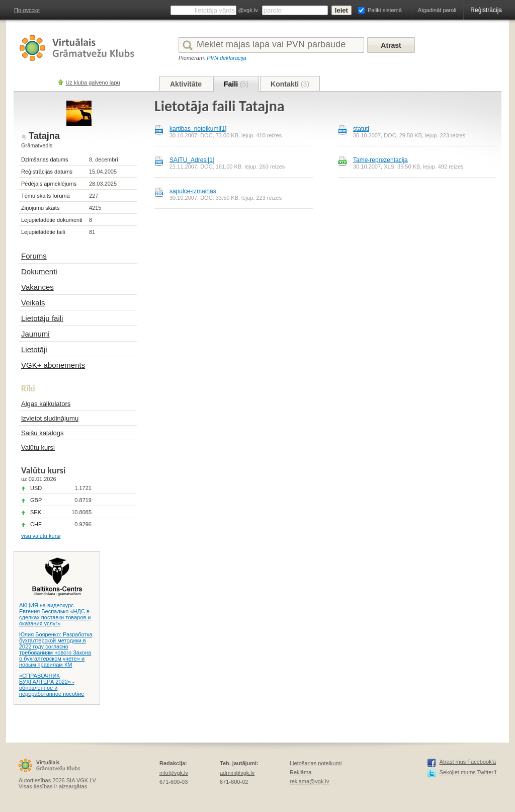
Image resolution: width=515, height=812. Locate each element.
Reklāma (301, 772)
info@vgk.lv (174, 773)
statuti (361, 129)
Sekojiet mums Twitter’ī (468, 772)
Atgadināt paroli (437, 10)
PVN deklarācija (226, 58)
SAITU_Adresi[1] (192, 160)
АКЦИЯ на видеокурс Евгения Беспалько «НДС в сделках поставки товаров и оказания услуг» (55, 614)
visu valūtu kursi (41, 536)
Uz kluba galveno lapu (93, 83)
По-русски (27, 10)
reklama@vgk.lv (309, 781)
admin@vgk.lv (237, 773)
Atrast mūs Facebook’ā (468, 762)
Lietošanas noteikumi (316, 763)
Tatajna (44, 136)
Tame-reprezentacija (380, 160)
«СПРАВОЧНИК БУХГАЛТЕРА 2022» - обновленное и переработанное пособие (52, 685)
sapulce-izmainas (193, 191)
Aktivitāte (186, 84)
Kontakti (290, 84)
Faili (236, 84)
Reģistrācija (486, 10)
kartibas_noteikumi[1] (198, 129)
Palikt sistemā (385, 10)
